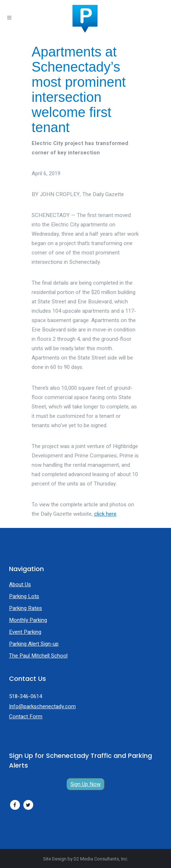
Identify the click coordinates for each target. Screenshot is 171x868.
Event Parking (25, 632)
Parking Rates (26, 608)
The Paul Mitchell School (38, 656)
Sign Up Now (85, 784)
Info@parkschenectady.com (42, 706)
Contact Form (26, 716)
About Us (20, 584)
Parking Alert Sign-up (34, 644)
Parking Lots (24, 596)
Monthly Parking (28, 620)
